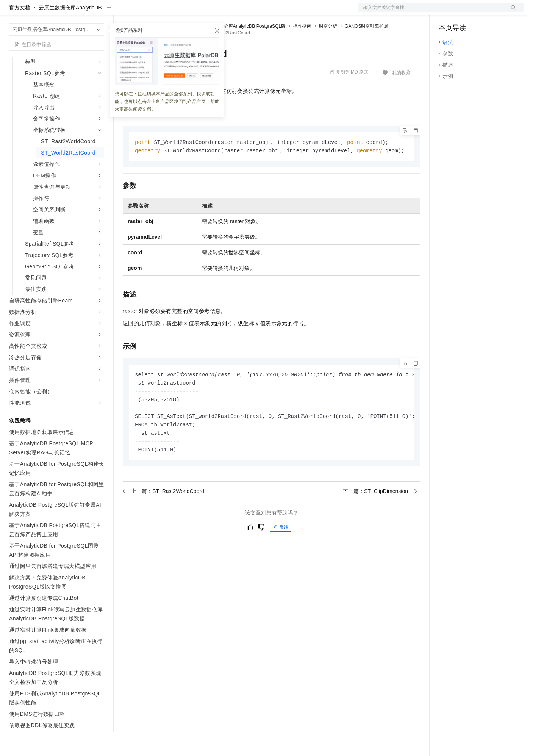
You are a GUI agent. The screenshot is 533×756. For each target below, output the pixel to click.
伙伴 (205, 12)
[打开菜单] (12, 12)
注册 (483, 12)
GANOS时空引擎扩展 (367, 50)
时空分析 (328, 50)
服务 (224, 12)
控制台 (465, 12)
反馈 (280, 556)
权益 (145, 12)
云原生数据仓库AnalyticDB (70, 32)
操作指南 (302, 50)
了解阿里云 (250, 12)
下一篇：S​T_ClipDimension (380, 520)
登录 (511, 12)
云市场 (184, 12)
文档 (431, 12)
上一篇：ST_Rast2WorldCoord (163, 520)
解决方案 (122, 12)
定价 (164, 12)
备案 (447, 12)
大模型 (78, 12)
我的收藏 (401, 97)
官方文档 (20, 32)
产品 (98, 12)
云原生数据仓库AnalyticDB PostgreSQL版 (243, 50)
